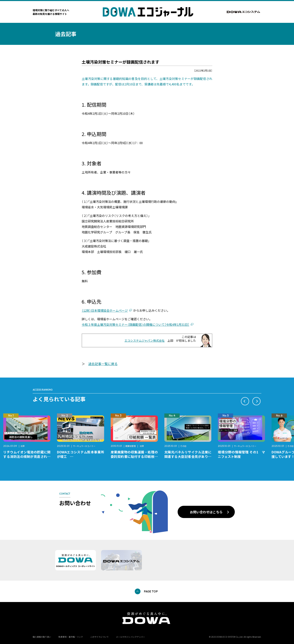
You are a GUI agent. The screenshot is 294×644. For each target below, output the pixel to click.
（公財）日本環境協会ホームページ (105, 310)
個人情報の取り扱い (42, 637)
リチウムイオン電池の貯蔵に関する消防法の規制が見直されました (27, 456)
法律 (22, 446)
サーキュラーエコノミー (84, 446)
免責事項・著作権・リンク (71, 637)
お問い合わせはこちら (206, 512)
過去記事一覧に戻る (103, 364)
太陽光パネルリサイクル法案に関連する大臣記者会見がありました (188, 456)
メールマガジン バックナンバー (130, 637)
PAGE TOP (151, 591)
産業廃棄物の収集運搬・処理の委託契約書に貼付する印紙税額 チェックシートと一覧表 (136, 456)
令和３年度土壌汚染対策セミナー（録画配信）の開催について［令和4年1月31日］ (135, 324)
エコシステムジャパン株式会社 (145, 340)
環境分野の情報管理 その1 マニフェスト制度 (241, 454)
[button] (245, 401)
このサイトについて (99, 637)
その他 (183, 446)
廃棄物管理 (130, 446)
